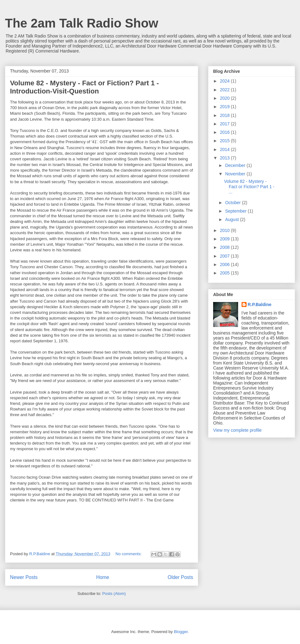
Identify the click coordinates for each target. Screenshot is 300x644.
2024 (225, 81)
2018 (225, 115)
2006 (225, 264)
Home (103, 577)
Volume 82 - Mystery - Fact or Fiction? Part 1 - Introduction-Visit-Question (84, 87)
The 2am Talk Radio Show (82, 23)
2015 (225, 141)
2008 (225, 247)
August (232, 219)
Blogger (181, 632)
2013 (225, 158)
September (236, 211)
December (236, 165)
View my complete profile (237, 430)
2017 (225, 124)
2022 (225, 90)
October (233, 203)
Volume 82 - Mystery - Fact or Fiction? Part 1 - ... (249, 187)
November (236, 174)
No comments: (129, 554)
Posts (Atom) (114, 594)
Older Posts (180, 577)
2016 (225, 132)
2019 (225, 107)
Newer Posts (24, 577)
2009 (225, 239)
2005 (225, 273)
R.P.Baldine (260, 304)
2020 (225, 98)
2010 (225, 230)
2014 (225, 149)
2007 (225, 256)
